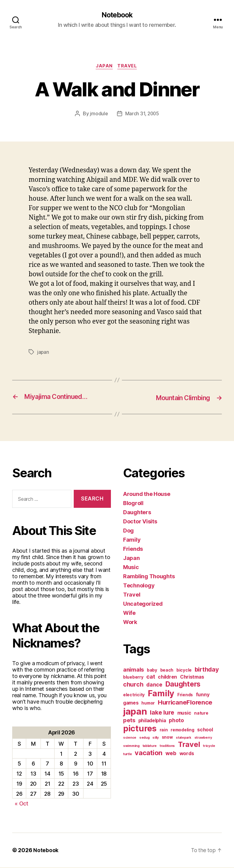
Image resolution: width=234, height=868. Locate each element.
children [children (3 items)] (167, 678)
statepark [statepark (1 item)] (184, 738)
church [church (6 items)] (133, 685)
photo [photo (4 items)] (176, 721)
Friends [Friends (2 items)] (185, 695)
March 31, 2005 (142, 115)
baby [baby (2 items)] (152, 671)
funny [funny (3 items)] (203, 695)
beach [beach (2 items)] (167, 671)
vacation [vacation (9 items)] (149, 753)
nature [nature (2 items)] (201, 714)
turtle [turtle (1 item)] (127, 755)
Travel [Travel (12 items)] (189, 745)
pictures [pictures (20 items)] (140, 729)
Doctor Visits (140, 522)
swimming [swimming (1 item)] (131, 746)
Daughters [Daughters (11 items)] (183, 685)
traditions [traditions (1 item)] (167, 746)
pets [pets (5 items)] (129, 721)
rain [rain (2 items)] (164, 730)
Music (131, 568)
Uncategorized (143, 604)
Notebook (117, 15)
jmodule (98, 115)
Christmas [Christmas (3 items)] (192, 678)
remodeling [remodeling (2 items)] (182, 730)
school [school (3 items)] (205, 730)
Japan (104, 67)
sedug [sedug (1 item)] (144, 738)
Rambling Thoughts (149, 577)
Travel (129, 67)
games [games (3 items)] (131, 703)
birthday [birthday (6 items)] (207, 670)
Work (130, 623)
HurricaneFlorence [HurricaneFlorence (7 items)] (185, 703)
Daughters (137, 513)
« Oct (21, 804)
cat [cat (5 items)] (151, 677)
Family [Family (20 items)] (161, 694)
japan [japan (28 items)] (135, 712)
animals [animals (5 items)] (133, 670)
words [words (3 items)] (187, 754)
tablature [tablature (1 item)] (150, 746)
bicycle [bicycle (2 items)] (184, 671)
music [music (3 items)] (184, 714)
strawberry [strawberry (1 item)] (203, 738)
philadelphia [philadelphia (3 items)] (152, 721)
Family (132, 540)
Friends (133, 549)
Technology (139, 586)
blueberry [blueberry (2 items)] (133, 678)
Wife (129, 613)
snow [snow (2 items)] (167, 738)
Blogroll (133, 504)
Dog (128, 531)
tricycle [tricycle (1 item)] (209, 746)
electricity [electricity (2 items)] (134, 695)
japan (43, 353)
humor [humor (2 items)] (148, 704)
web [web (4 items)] (171, 754)
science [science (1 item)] (130, 738)
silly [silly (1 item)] (156, 738)
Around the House (147, 495)
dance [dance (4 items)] (154, 685)
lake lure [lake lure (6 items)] (162, 713)
